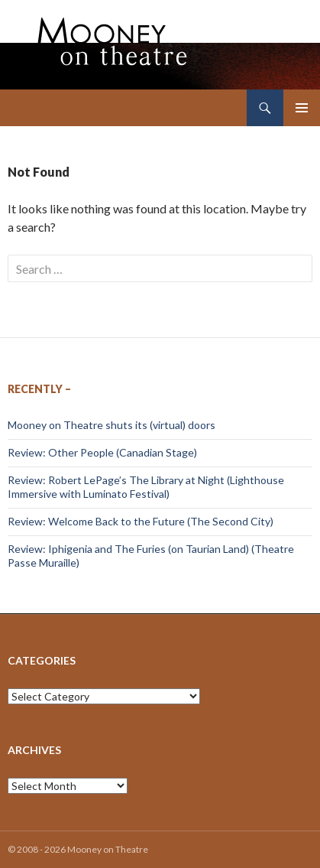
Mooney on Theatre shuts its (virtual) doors (112, 425)
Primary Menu (302, 108)
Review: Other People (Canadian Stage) (102, 452)
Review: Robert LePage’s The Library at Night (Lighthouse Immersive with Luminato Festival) (146, 487)
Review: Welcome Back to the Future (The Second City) (141, 521)
